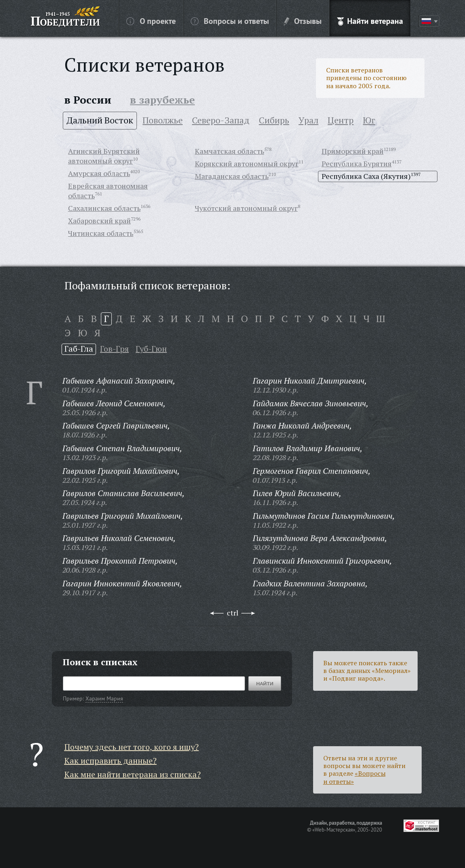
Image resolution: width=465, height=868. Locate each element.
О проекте (151, 21)
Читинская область (101, 233)
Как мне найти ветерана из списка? (133, 774)
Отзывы (303, 21)
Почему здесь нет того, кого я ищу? (132, 747)
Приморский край (353, 151)
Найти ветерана (370, 21)
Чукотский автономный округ (246, 208)
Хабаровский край (99, 221)
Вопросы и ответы (230, 21)
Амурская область (99, 173)
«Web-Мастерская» (334, 830)
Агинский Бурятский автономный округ (104, 156)
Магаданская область (232, 176)
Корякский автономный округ (247, 163)
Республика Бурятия (357, 163)
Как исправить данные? (111, 761)
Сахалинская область (104, 208)
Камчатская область (229, 151)
